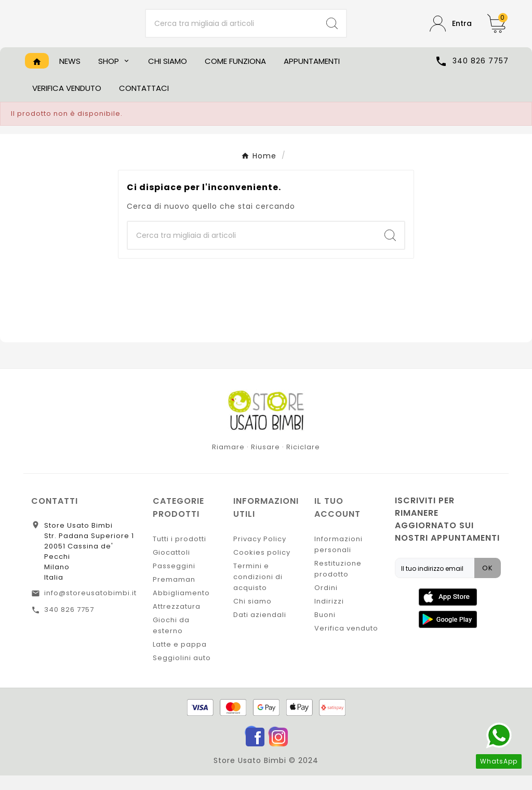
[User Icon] (451, 31)
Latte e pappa (180, 659)
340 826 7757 (69, 624)
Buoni (325, 629)
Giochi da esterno (171, 640)
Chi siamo (252, 616)
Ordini (326, 602)
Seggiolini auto (182, 672)
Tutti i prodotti (179, 553)
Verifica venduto (346, 643)
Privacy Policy (260, 553)
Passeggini (174, 580)
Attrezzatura (177, 621)
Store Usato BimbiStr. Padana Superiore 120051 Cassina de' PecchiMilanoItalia (89, 566)
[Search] (332, 31)
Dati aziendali (260, 629)
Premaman (174, 594)
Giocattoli (171, 567)
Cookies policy (262, 567)
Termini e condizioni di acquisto (258, 591)
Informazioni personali (338, 559)
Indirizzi (329, 616)
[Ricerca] (232, 31)
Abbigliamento (181, 607)
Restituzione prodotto (338, 583)
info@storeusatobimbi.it (90, 607)
